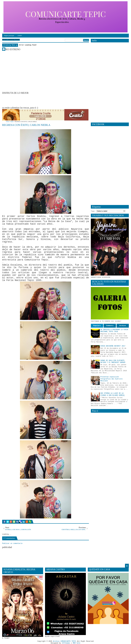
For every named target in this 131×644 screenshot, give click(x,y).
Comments (110, 326)
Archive (123, 326)
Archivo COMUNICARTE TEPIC (65, 641)
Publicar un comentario (12, 543)
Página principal (9, 36)
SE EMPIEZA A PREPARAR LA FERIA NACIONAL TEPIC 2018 (114, 331)
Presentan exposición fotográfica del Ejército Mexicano (111, 379)
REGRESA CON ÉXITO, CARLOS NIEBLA (26, 125)
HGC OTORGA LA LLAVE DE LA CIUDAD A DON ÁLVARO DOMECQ (112, 394)
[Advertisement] (49, 100)
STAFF (20, 36)
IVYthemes (66, 643)
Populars (97, 326)
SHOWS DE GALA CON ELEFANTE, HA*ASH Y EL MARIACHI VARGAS (113, 362)
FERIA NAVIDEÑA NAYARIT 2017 (113, 346)
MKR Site (77, 643)
